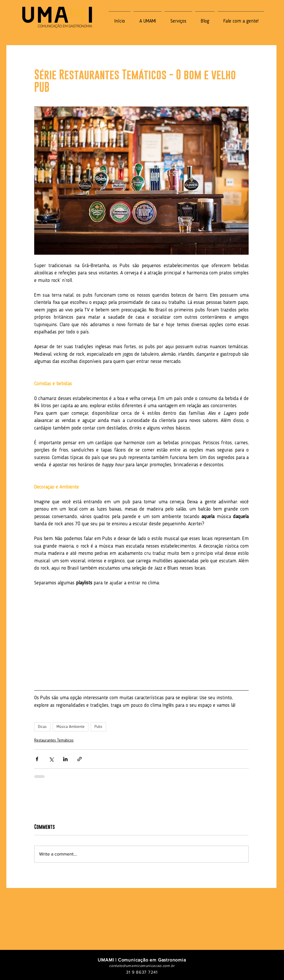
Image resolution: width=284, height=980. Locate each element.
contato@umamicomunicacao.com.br (142, 966)
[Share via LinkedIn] (65, 759)
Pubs (98, 727)
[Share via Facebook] (37, 759)
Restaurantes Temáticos (54, 740)
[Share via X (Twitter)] (51, 759)
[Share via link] (80, 759)
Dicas (42, 727)
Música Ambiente (71, 727)
